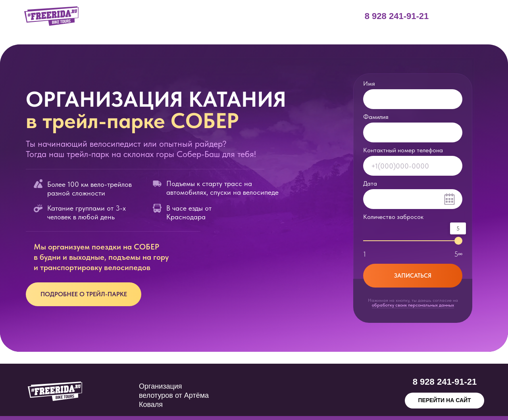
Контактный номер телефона (403, 150)
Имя (369, 83)
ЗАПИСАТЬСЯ (413, 276)
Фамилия (376, 117)
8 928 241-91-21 (397, 16)
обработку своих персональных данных (413, 305)
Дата (370, 183)
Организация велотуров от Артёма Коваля (174, 395)
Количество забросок (393, 217)
